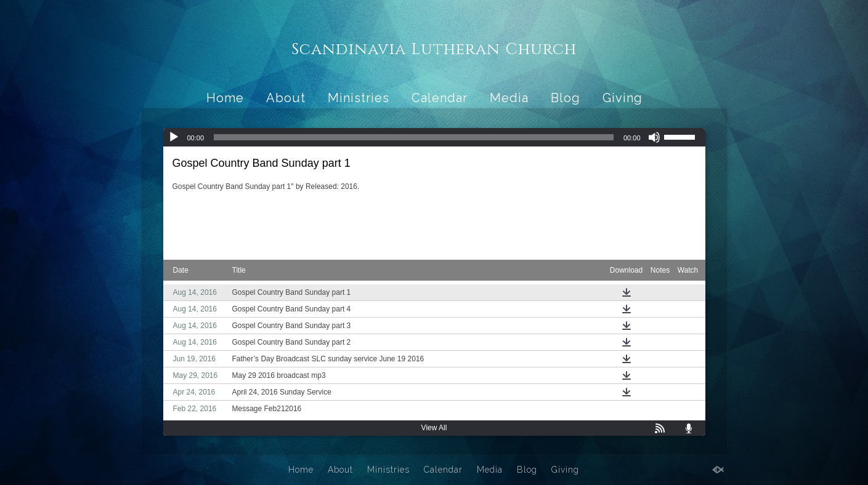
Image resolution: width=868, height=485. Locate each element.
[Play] (174, 137)
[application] (434, 137)
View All (434, 428)
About (286, 98)
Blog (566, 98)
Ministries (359, 98)
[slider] (414, 137)
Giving (623, 98)
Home (225, 98)
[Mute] (654, 137)
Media (509, 98)
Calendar (440, 98)
